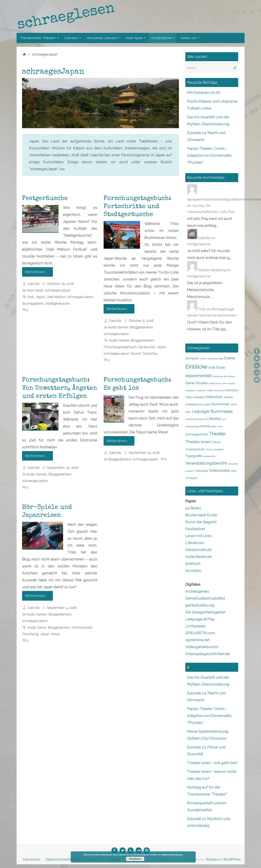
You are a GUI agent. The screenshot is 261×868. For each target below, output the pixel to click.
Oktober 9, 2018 (141, 321)
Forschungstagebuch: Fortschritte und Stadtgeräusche (137, 207)
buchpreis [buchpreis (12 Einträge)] (192, 358)
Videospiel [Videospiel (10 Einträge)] (201, 471)
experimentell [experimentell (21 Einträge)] (198, 376)
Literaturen (195, 543)
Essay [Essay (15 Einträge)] (221, 367)
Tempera (212, 859)
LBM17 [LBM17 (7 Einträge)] (188, 412)
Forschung (30, 634)
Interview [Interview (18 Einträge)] (214, 397)
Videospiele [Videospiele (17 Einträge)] (219, 470)
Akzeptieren (135, 859)
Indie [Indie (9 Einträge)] (210, 390)
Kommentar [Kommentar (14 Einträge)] (220, 404)
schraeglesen (201, 667)
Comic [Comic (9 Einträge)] (203, 359)
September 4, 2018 (62, 608)
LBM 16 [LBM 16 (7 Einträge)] (234, 405)
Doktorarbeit (82, 627)
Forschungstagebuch (120, 347)
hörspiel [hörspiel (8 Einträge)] (231, 384)
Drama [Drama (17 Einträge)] (230, 358)
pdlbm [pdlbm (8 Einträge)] (213, 426)
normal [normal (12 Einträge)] (205, 426)
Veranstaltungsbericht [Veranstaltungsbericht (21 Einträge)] (206, 463)
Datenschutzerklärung (63, 859)
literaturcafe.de (198, 550)
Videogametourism (202, 647)
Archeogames (197, 591)
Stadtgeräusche (58, 303)
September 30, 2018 (63, 468)
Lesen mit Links (199, 536)
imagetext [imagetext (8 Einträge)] (190, 390)
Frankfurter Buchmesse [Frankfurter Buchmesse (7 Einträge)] (224, 376)
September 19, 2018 (144, 453)
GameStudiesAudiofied (205, 598)
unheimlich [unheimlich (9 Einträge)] (209, 456)
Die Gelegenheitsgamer (205, 612)
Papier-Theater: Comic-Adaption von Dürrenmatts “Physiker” (209, 155)
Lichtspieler (195, 626)
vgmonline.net (197, 640)
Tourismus (150, 353)
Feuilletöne (195, 529)
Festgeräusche (45, 199)
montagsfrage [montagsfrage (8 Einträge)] (192, 426)
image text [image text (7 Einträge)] (201, 390)
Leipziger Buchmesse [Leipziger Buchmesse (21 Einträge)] (212, 411)
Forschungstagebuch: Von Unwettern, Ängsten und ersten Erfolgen (60, 388)
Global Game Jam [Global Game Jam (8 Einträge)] (217, 384)
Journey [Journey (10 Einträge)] (228, 397)
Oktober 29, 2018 (60, 284)
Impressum (31, 859)
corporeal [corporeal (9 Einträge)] (213, 359)
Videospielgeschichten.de (208, 654)
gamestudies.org (200, 605)
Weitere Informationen (172, 855)
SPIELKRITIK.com (200, 633)
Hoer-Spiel (35, 290)
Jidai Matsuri (56, 297)
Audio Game (37, 627)
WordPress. (232, 859)
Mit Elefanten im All (204, 93)
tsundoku (194, 571)
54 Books (193, 508)
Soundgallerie (33, 303)
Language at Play (200, 619)
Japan (40, 297)
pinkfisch (193, 564)
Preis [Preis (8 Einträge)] (220, 426)
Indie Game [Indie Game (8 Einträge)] (219, 390)
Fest (31, 297)
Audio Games (118, 327)
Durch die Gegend (201, 522)
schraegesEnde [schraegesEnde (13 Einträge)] (197, 434)
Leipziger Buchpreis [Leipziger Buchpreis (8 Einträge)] (195, 419)
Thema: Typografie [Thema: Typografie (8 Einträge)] (214, 449)
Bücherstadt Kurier (201, 515)
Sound (136, 353)
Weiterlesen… (38, 272)
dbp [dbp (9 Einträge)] (221, 359)
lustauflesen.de (199, 557)
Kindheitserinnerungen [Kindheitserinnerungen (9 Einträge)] (198, 404)
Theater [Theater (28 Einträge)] (217, 434)
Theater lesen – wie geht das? (212, 763)
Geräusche (147, 347)
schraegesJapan (58, 290)
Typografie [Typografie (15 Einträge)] (194, 456)
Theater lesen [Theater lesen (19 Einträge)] (198, 442)
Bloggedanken (141, 327)
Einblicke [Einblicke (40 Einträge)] (196, 367)
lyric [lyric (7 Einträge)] (224, 419)
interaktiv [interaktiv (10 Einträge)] (199, 397)
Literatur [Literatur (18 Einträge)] (214, 419)
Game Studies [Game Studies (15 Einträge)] (197, 383)
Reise (55, 634)
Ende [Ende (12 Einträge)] (212, 368)
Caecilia (33, 284)
